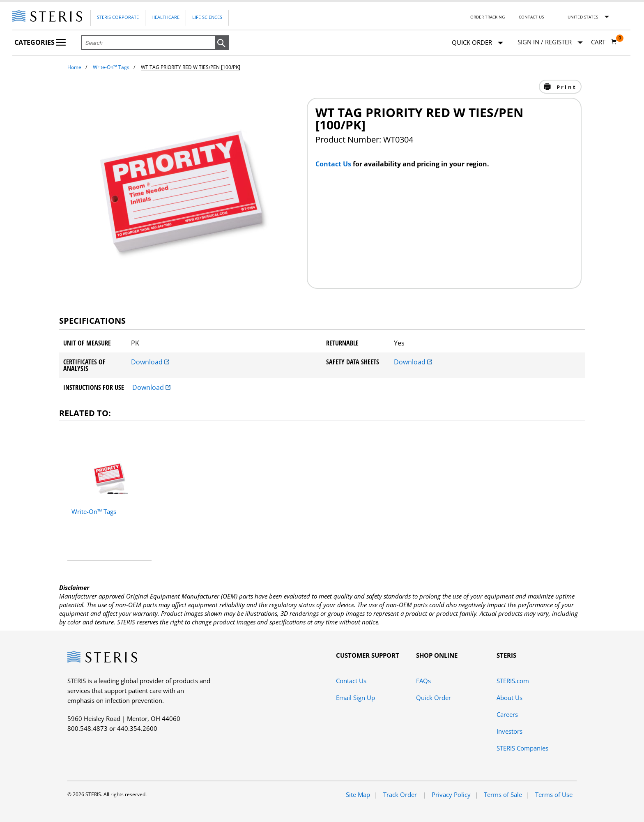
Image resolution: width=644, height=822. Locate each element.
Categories (40, 42)
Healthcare (166, 17)
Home (74, 67)
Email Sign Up (355, 698)
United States (583, 17)
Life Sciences (207, 17)
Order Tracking (488, 17)
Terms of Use (554, 794)
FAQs (423, 681)
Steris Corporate (118, 17)
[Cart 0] (604, 42)
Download (150, 362)
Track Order (401, 794)
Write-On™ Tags (111, 67)
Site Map (358, 794)
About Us (509, 698)
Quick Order (477, 43)
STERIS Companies (522, 748)
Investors (509, 731)
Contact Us (531, 17)
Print (565, 87)
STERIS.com (513, 681)
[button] (222, 43)
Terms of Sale (503, 794)
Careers (507, 714)
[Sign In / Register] (550, 42)
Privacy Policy (451, 794)
